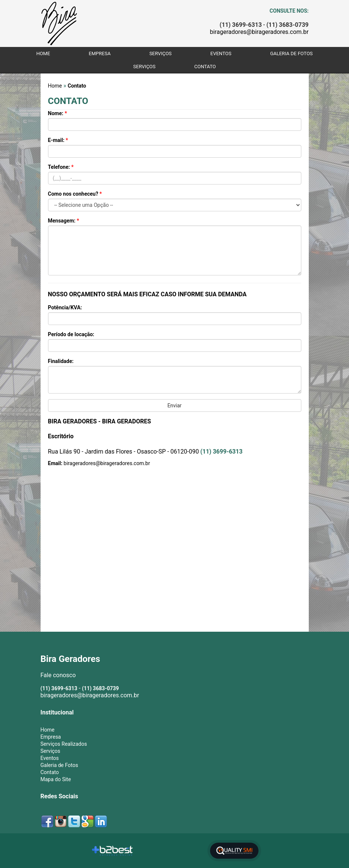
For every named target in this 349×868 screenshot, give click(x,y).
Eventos (221, 53)
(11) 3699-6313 (221, 452)
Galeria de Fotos (291, 53)
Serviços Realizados (64, 744)
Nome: (58, 113)
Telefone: (61, 167)
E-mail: (58, 140)
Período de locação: (71, 334)
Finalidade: (61, 361)
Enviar (174, 405)
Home (43, 53)
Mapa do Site (56, 779)
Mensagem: (64, 221)
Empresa (100, 53)
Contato (205, 67)
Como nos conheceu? (75, 194)
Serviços (161, 53)
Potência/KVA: (65, 307)
